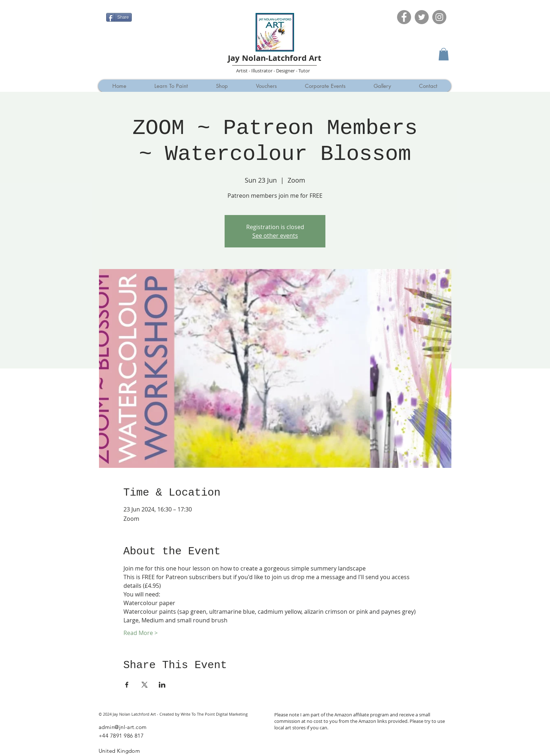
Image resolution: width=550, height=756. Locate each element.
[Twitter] (422, 17)
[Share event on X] (145, 685)
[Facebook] (404, 17)
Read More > (141, 633)
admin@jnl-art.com (123, 727)
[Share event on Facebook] (127, 685)
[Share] (119, 17)
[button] (444, 54)
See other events (275, 236)
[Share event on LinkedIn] (162, 685)
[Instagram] (439, 17)
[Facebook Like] (120, 6)
